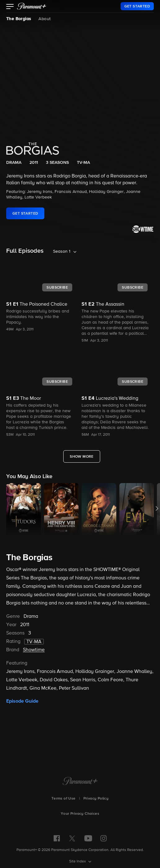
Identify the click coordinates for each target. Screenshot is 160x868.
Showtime (34, 650)
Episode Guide (22, 701)
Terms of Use (64, 799)
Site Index (78, 861)
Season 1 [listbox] (62, 251)
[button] (10, 7)
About (44, 19)
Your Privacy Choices (80, 814)
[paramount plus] (32, 6)
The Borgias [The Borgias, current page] (19, 19)
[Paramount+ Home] (80, 782)
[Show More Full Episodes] (82, 456)
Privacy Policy (96, 799)
